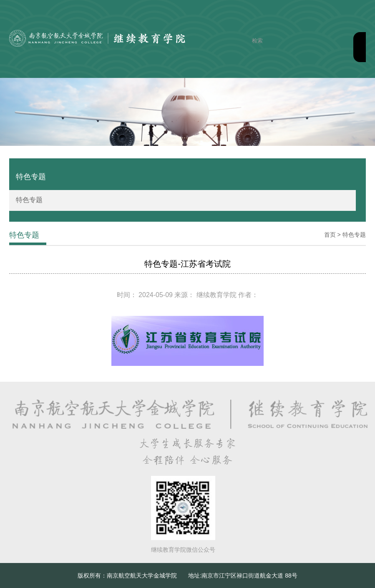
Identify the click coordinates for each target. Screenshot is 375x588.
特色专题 (29, 200)
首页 (330, 235)
